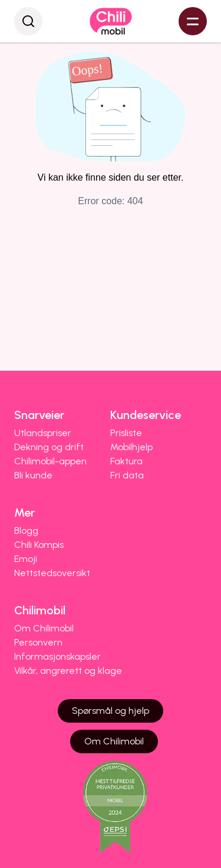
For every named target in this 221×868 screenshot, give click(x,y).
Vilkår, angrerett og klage (68, 671)
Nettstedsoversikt (52, 573)
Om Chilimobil (44, 628)
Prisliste (126, 433)
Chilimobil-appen (50, 461)
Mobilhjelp (131, 447)
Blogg (26, 531)
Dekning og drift (49, 447)
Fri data (127, 475)
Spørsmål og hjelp (111, 711)
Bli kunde (33, 475)
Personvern (38, 642)
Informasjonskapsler (57, 656)
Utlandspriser (43, 433)
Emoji (26, 559)
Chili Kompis (39, 545)
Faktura (126, 461)
